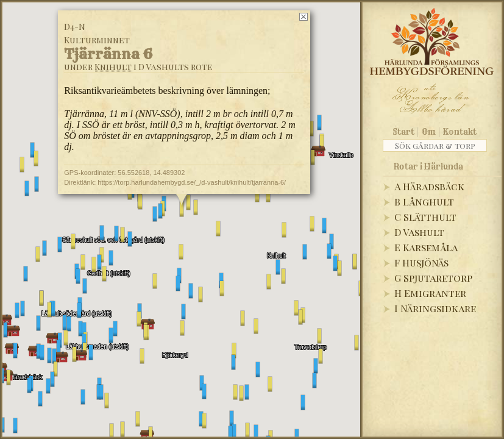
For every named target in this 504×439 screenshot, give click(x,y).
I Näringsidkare (435, 308)
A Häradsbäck (429, 186)
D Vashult (419, 232)
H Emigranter (430, 293)
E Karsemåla (426, 247)
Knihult (113, 67)
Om (429, 132)
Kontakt (460, 132)
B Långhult (424, 202)
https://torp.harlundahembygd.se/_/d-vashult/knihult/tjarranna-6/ (192, 182)
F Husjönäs (421, 262)
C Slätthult (425, 217)
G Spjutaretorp (433, 278)
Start (404, 132)
